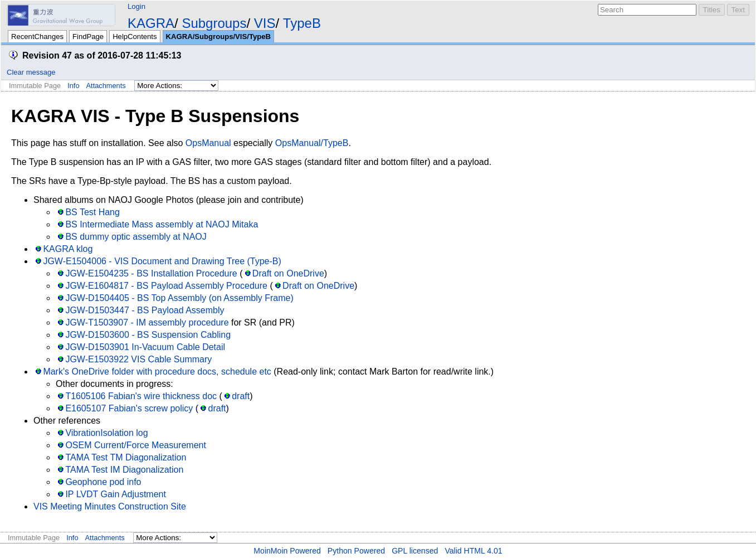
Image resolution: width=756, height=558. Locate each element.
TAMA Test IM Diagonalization (124, 470)
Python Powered (356, 551)
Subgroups (214, 23)
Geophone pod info (103, 482)
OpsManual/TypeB (312, 143)
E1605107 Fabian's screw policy (129, 408)
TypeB (302, 23)
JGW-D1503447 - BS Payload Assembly (145, 310)
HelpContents (135, 37)
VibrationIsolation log (106, 433)
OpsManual (208, 143)
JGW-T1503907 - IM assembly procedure (147, 322)
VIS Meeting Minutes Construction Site (110, 506)
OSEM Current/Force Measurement (136, 445)
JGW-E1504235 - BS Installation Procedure (151, 273)
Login (136, 6)
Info (73, 86)
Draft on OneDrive (288, 273)
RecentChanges (37, 37)
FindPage (88, 37)
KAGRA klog (68, 249)
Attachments (106, 86)
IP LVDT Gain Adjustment (116, 494)
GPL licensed (415, 551)
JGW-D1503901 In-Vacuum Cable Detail (145, 347)
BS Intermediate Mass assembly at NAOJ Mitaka (162, 224)
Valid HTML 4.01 (473, 551)
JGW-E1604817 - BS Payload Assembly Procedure (166, 286)
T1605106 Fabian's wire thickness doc (141, 396)
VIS (265, 23)
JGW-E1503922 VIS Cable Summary (138, 359)
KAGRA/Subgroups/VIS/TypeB (218, 37)
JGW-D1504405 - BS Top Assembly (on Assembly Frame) (179, 298)
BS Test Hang (92, 212)
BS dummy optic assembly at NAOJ (136, 237)
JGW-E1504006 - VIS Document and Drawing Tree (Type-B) (162, 261)
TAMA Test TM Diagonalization (126, 457)
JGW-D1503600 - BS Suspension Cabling (148, 335)
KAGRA (151, 23)
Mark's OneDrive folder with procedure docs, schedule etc (157, 372)
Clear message (31, 72)
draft (241, 396)
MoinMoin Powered (287, 551)
